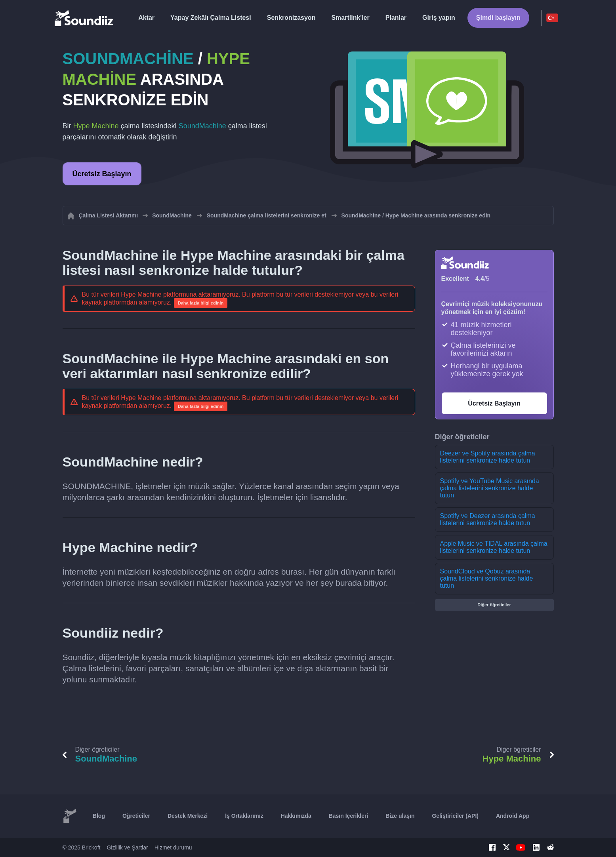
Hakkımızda (296, 816)
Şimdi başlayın (498, 18)
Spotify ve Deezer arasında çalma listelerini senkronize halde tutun (488, 519)
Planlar (396, 18)
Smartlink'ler (350, 18)
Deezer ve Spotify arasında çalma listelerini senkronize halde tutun (488, 457)
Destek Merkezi (188, 816)
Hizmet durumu (173, 847)
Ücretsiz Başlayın (102, 174)
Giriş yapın (439, 18)
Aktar (146, 18)
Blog (99, 816)
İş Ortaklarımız (244, 816)
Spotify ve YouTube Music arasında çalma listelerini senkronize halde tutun (490, 488)
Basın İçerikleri (349, 816)
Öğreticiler (136, 816)
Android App (513, 816)
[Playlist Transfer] (84, 18)
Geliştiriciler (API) (455, 816)
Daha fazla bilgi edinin (201, 303)
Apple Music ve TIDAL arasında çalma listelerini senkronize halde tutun (494, 547)
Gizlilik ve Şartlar (127, 847)
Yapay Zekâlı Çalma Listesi (211, 18)
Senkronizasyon (291, 18)
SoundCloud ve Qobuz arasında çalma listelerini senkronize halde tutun (487, 578)
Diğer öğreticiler (494, 605)
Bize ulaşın (400, 816)
